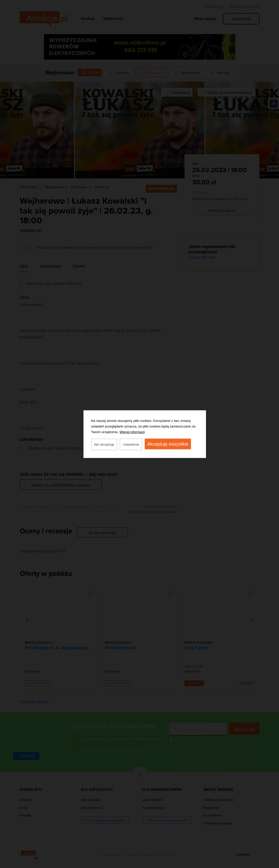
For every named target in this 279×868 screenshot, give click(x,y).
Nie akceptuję (104, 444)
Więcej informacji (132, 432)
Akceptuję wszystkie (168, 444)
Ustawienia (131, 444)
